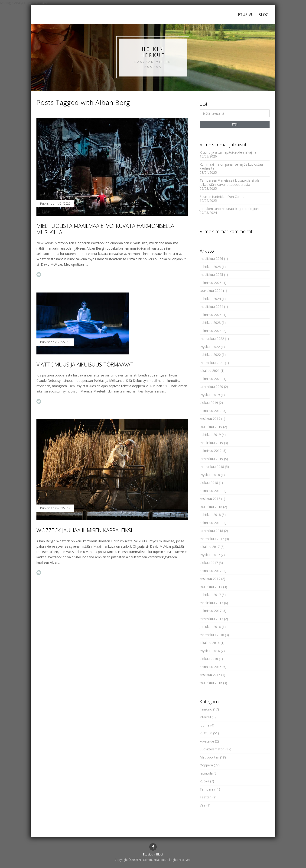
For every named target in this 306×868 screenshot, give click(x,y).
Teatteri (206, 797)
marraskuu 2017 (212, 539)
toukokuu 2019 (211, 427)
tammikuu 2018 (211, 531)
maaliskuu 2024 (211, 307)
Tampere (207, 789)
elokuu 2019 (209, 403)
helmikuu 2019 (211, 451)
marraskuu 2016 (212, 635)
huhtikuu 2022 (210, 355)
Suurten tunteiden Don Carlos (222, 197)
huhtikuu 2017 (210, 595)
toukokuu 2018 (211, 507)
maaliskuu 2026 (211, 259)
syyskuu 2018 (210, 475)
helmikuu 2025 (211, 283)
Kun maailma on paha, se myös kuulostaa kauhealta (231, 166)
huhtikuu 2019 (210, 435)
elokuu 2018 (209, 483)
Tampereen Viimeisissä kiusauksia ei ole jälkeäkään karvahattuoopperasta (230, 182)
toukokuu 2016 (211, 683)
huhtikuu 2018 (210, 515)
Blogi (264, 15)
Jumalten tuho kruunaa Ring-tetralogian (229, 209)
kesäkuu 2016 (210, 675)
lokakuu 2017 (210, 547)
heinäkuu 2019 (211, 411)
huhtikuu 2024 (210, 299)
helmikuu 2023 (211, 331)
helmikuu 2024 (211, 315)
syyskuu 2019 (210, 395)
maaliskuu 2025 (211, 275)
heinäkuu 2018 (211, 491)
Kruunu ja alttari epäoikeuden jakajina (228, 152)
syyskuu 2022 (210, 347)
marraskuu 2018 (212, 467)
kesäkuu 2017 (210, 579)
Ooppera (206, 765)
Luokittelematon (212, 749)
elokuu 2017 (209, 563)
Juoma (205, 725)
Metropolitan (209, 757)
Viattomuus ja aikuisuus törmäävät (85, 364)
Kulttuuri (206, 733)
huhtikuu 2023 (210, 323)
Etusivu (246, 15)
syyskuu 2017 (210, 555)
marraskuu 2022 (212, 339)
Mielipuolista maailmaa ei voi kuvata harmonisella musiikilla (105, 229)
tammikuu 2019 (211, 459)
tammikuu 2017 (211, 619)
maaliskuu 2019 (211, 443)
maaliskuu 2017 (211, 603)
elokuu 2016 (209, 659)
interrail (205, 717)
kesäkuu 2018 (210, 499)
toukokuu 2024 (211, 291)
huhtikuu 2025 (210, 267)
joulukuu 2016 (210, 627)
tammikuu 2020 (211, 387)
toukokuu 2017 (211, 587)
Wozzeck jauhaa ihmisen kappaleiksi (84, 530)
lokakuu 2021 (210, 371)
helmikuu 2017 (211, 611)
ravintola (206, 773)
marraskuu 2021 (212, 363)
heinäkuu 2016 (211, 667)
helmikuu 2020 (211, 379)
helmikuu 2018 (211, 523)
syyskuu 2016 (210, 651)
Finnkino (206, 709)
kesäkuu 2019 (210, 419)
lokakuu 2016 (210, 643)
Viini (203, 805)
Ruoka (204, 781)
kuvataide (207, 741)
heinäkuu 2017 (211, 571)
